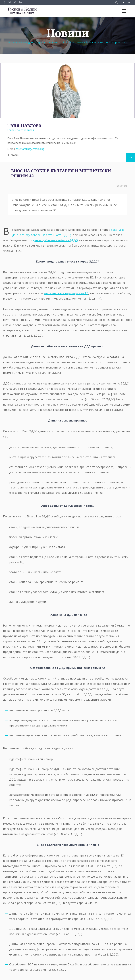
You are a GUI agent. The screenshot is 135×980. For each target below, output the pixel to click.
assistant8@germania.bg (30, 149)
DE (123, 3)
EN (129, 3)
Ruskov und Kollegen (21, 42)
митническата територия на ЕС (66, 293)
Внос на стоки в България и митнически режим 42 (96, 42)
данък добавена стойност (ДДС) (55, 240)
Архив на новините (49, 42)
